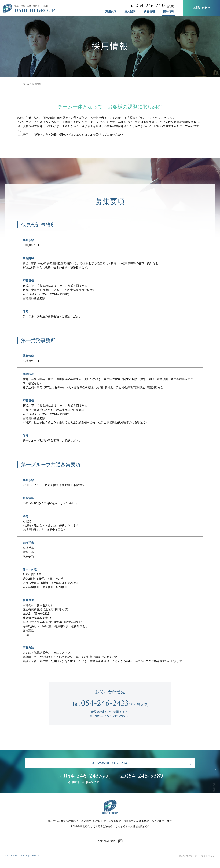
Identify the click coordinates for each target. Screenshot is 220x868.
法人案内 (130, 12)
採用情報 (168, 12)
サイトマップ (207, 862)
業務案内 (111, 12)
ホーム (26, 84)
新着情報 (149, 12)
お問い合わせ (202, 8)
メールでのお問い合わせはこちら (110, 765)
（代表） (153, 6)
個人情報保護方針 (186, 862)
